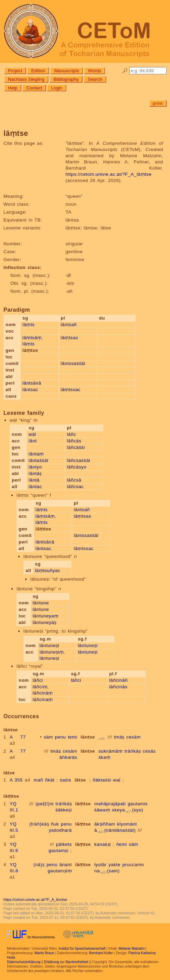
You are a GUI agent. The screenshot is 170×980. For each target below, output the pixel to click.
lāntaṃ (36, 454)
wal (117, 780)
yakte (114, 865)
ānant (66, 865)
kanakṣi (103, 844)
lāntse (88, 737)
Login (57, 88)
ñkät (50, 780)
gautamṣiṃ (60, 871)
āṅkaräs (68, 757)
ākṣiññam (105, 824)
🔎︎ (125, 71)
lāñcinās (118, 687)
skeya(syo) (128, 810)
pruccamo (133, 865)
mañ (38, 780)
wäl (32, 434)
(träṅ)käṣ (39, 824)
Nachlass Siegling (26, 79)
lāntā (34, 480)
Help (13, 88)
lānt (33, 441)
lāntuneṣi (49, 645)
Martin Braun (44, 953)
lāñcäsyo (77, 467)
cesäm (133, 737)
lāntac (35, 487)
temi (73, 737)
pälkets (64, 844)
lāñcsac (75, 487)
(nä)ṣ (39, 865)
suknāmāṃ (110, 751)
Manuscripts (67, 71)
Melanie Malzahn (132, 949)
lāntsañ (69, 325)
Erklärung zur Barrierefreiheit (66, 962)
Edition (38, 71)
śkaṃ (104, 757)
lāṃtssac (71, 390)
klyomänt (127, 824)
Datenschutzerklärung (24, 962)
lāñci (38, 680)
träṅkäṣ (133, 751)
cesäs (149, 751)
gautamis (138, 804)
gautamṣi (58, 850)
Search (95, 79)
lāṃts (28, 325)
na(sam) (107, 871)
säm (48, 737)
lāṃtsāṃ (32, 338)
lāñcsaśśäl (78, 460)
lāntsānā (32, 383)
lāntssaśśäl (73, 363)
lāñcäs (74, 441)
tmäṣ (119, 737)
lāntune (41, 603)
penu (60, 737)
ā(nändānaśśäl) (115, 830)
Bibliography (66, 79)
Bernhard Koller (101, 953)
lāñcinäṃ (43, 693)
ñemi (122, 844)
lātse (80, 780)
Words (94, 71)
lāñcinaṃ (43, 699)
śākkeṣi (64, 810)
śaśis (66, 780)
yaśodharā (60, 830)
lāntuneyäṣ (45, 622)
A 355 (16, 780)
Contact (34, 88)
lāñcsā (74, 480)
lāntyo (35, 467)
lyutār (101, 865)
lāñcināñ (119, 680)
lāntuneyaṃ (46, 616)
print (158, 103)
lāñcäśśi (76, 447)
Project (15, 71)
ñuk (55, 824)
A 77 (18, 737)
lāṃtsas (69, 338)
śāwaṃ (102, 810)
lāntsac (30, 390)
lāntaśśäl (38, 460)
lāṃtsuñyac (47, 570)
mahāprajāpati (110, 804)
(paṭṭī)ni (44, 804)
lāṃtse (83, 804)
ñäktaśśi (102, 780)
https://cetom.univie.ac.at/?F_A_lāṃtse (109, 174)
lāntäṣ (35, 473)
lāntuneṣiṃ (52, 652)
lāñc (71, 434)
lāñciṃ (40, 687)
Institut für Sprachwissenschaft (82, 949)
